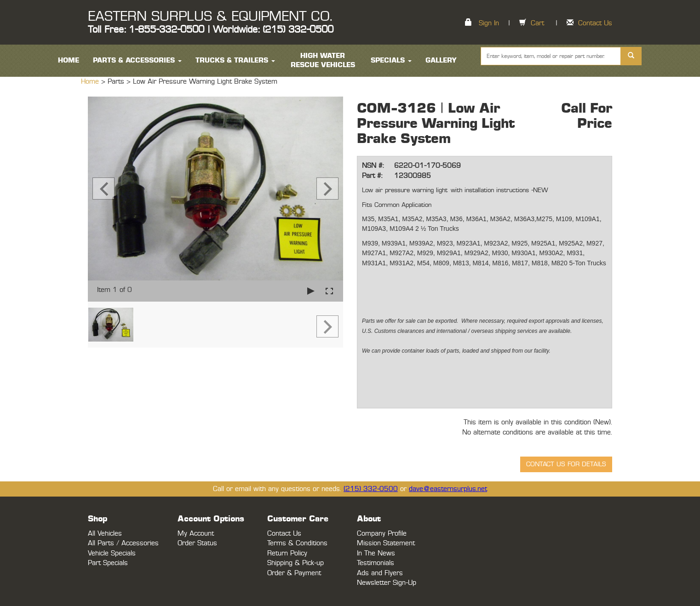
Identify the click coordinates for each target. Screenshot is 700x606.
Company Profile (382, 534)
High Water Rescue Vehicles (323, 60)
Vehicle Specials (112, 553)
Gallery (441, 60)
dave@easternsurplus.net (448, 489)
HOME (69, 60)
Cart (537, 23)
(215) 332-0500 (371, 489)
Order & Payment (294, 573)
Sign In (489, 23)
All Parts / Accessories (123, 543)
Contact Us (595, 23)
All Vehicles (105, 534)
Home (91, 82)
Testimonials (376, 563)
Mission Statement (386, 543)
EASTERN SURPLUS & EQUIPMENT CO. (210, 17)
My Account (196, 534)
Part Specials (108, 563)
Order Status (197, 543)
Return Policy (287, 553)
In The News (376, 553)
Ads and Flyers (380, 573)
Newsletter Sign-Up (387, 583)
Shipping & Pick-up (295, 563)
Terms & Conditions (297, 543)
